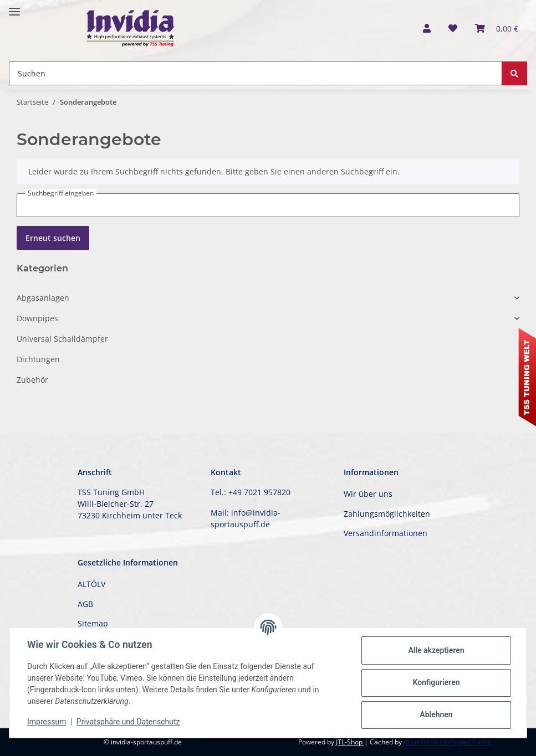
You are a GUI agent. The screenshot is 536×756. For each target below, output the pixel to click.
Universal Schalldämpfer (62, 339)
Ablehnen (436, 714)
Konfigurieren (436, 682)
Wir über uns (368, 494)
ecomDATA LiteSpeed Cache (448, 742)
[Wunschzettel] (453, 28)
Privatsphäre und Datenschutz (128, 722)
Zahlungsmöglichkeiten (387, 514)
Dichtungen (38, 359)
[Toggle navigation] (14, 7)
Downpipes (37, 318)
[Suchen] (256, 73)
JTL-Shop (350, 742)
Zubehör (32, 380)
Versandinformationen (386, 533)
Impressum (47, 722)
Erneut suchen (53, 238)
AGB (85, 604)
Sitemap (93, 623)
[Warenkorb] (497, 28)
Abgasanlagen (43, 298)
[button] (427, 28)
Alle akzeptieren (436, 650)
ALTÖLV (91, 584)
